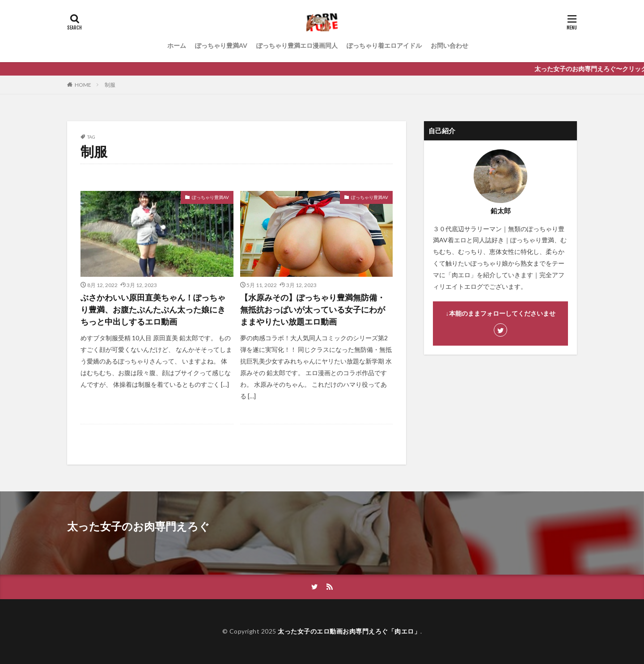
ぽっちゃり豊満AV (221, 45)
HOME (83, 85)
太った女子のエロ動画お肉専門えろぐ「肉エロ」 (349, 631)
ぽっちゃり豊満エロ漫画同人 (297, 45)
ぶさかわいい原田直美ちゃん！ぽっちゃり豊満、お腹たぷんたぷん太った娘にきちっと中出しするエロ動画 (153, 309)
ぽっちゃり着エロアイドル (384, 45)
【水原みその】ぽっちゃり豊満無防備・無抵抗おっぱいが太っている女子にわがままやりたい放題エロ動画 (313, 309)
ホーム (177, 45)
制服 (110, 85)
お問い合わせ (449, 45)
